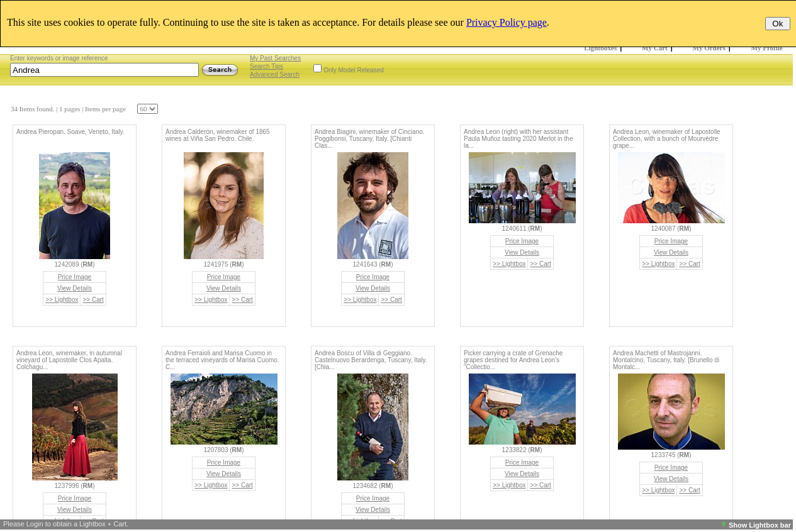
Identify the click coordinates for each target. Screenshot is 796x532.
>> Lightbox (62, 300)
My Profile (767, 48)
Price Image (75, 277)
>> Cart (93, 300)
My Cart (655, 48)
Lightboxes (600, 48)
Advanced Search (275, 75)
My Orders (709, 48)
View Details (75, 288)
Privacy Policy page (507, 22)
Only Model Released (354, 70)
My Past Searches (275, 58)
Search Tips (266, 66)
